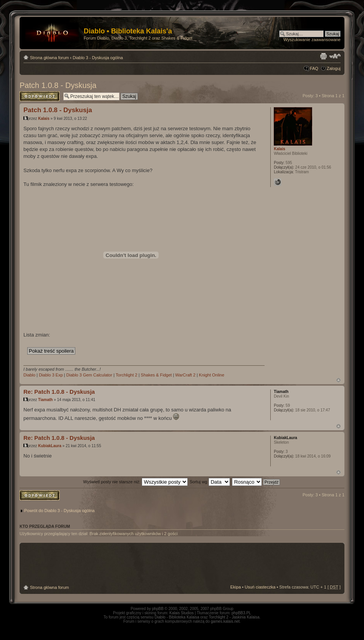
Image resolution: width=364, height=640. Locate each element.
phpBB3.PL (241, 613)
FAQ (314, 68)
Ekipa (236, 587)
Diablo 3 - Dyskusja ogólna (98, 58)
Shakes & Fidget (156, 375)
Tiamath (45, 400)
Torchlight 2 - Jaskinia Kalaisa (234, 617)
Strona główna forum (50, 58)
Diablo (29, 375)
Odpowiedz (40, 96)
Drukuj (323, 56)
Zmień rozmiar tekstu (335, 56)
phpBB (158, 609)
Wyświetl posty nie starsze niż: (136, 482)
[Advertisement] (182, 564)
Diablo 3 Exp (51, 375)
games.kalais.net (225, 621)
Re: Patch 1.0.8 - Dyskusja (59, 392)
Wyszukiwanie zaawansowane (312, 40)
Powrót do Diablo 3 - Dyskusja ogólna (59, 511)
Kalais (44, 119)
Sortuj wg (210, 482)
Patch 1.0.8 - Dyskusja (58, 85)
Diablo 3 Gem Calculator (89, 375)
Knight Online (212, 375)
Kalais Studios (181, 613)
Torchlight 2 (126, 375)
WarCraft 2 (185, 375)
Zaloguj (334, 68)
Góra (338, 380)
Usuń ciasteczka (260, 587)
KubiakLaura (50, 446)
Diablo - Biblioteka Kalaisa (177, 617)
